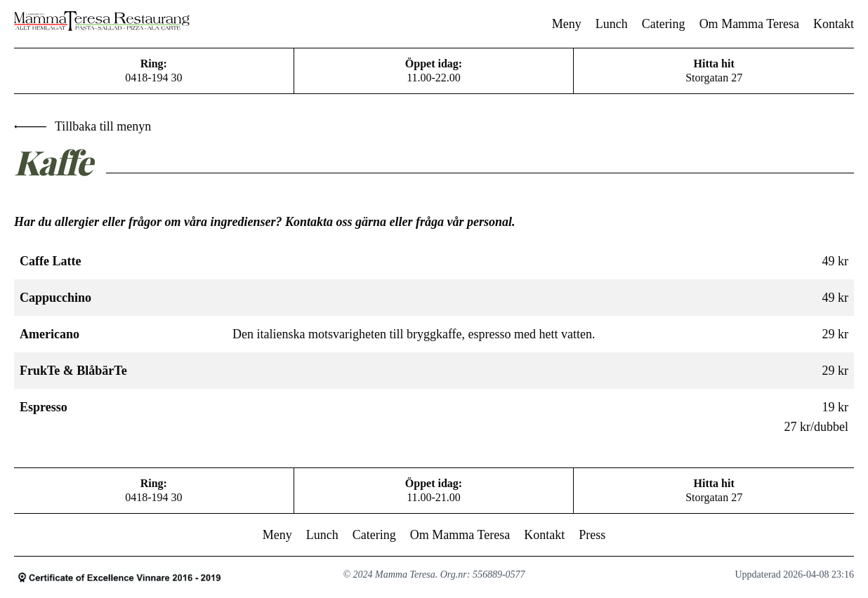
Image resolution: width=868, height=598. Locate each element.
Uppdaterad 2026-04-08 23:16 (794, 574)
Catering (664, 24)
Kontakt (834, 24)
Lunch (612, 24)
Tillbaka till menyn (83, 126)
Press (592, 535)
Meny (567, 24)
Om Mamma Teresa (749, 24)
